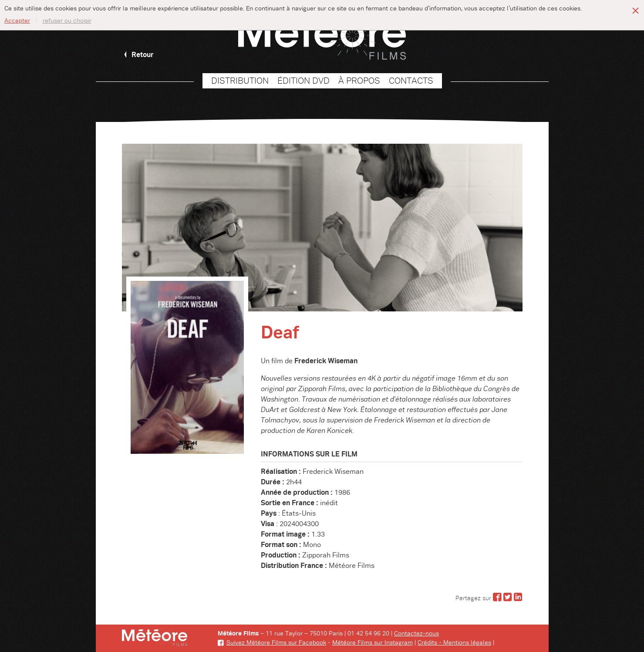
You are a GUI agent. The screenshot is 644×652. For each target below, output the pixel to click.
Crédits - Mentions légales (454, 643)
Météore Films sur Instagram (373, 643)
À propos (359, 81)
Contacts (411, 81)
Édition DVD (303, 81)
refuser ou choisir (67, 21)
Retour (138, 55)
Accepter (17, 21)
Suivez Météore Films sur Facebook (272, 643)
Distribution (240, 81)
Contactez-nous (416, 634)
